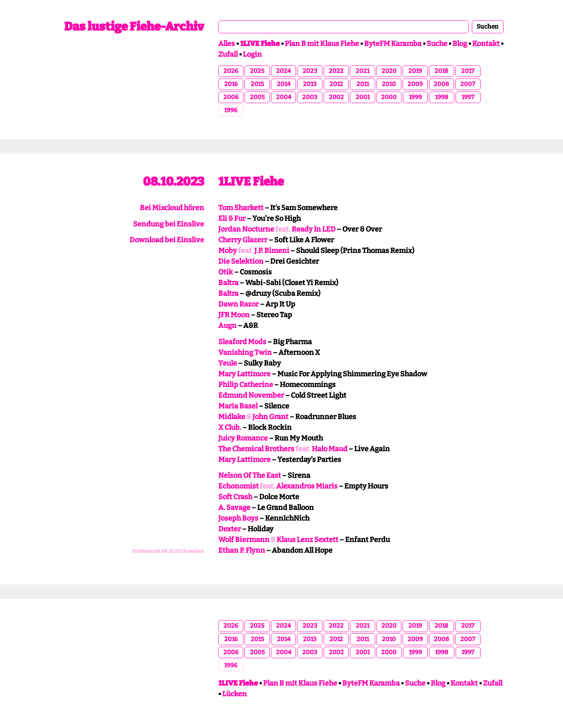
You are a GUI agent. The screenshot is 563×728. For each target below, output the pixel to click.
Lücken (235, 694)
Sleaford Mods (242, 342)
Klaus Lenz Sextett (307, 540)
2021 (363, 71)
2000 (389, 97)
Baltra (228, 283)
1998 (442, 97)
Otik (226, 272)
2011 (363, 84)
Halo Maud (330, 449)
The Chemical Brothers (256, 449)
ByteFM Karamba (393, 44)
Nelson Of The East (250, 475)
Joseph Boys (238, 518)
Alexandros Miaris (307, 486)
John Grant (270, 417)
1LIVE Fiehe (251, 182)
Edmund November (251, 395)
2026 (231, 71)
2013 (310, 84)
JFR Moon (234, 315)
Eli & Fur (232, 218)
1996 (231, 110)
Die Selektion (241, 261)
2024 (283, 71)
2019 (415, 71)
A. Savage (234, 508)
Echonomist (239, 486)
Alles (227, 44)
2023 (310, 71)
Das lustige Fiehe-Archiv (134, 27)
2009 (415, 84)
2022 (336, 71)
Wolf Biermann (244, 540)
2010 (389, 84)
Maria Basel (238, 406)
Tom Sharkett (241, 208)
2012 (336, 84)
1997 (468, 97)
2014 (284, 84)
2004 (284, 97)
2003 (310, 97)
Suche (437, 44)
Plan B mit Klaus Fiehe (322, 44)
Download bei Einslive (167, 240)
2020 (389, 71)
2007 (468, 84)
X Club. (230, 427)
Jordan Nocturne (246, 229)
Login (252, 54)
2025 (257, 71)
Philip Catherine (246, 385)
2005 (257, 97)
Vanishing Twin (245, 353)
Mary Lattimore (244, 374)
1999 (415, 97)
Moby (228, 251)
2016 (231, 84)
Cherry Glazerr (243, 240)
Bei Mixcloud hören (172, 208)
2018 (441, 71)
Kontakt (486, 44)
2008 (441, 84)
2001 (363, 97)
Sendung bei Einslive (169, 224)
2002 (336, 97)
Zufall (228, 54)
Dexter (230, 529)
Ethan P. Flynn (242, 550)
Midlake (232, 417)
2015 (257, 84)
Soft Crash (235, 497)
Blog (460, 44)
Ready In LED (314, 229)
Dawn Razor (239, 304)
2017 (468, 71)
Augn (227, 326)
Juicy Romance (243, 438)
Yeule (228, 363)
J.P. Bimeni (272, 251)
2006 (231, 97)
